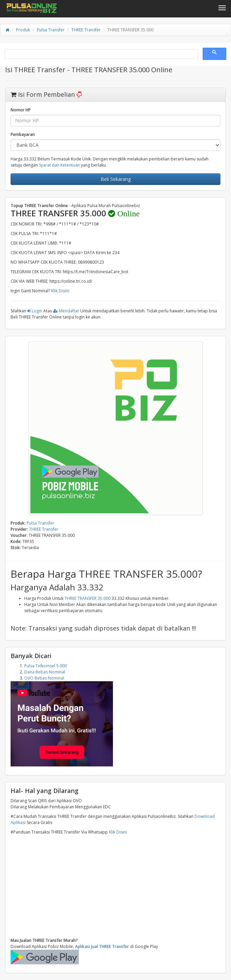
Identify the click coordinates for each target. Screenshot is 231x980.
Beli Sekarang (116, 179)
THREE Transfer (86, 30)
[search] (101, 54)
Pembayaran (23, 134)
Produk (23, 30)
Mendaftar (66, 311)
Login (35, 311)
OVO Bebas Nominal (44, 678)
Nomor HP (21, 110)
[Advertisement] (115, 886)
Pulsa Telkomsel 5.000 (46, 666)
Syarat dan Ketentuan (59, 165)
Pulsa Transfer (51, 30)
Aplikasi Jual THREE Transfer (102, 946)
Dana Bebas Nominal (45, 672)
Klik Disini (60, 291)
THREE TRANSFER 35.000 (88, 598)
